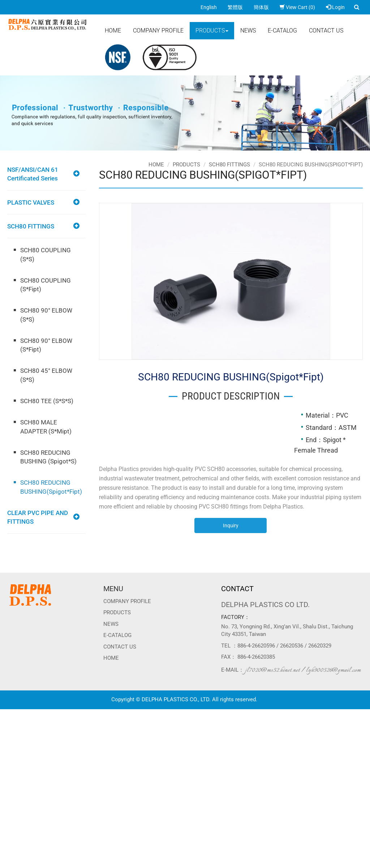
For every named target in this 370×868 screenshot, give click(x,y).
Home (113, 30)
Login (335, 7)
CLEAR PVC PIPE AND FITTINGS (38, 517)
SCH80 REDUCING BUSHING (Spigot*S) (48, 457)
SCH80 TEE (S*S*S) (47, 401)
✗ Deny (8, 734)
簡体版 (261, 7)
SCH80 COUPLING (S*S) (46, 254)
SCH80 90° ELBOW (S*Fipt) (46, 345)
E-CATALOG (282, 30)
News (248, 30)
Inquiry (231, 525)
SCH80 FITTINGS (31, 226)
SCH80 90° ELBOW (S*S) (46, 315)
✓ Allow (9, 727)
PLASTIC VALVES (31, 202)
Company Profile (158, 30)
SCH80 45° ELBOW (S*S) (46, 375)
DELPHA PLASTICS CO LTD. (265, 605)
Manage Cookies (19, 864)
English (209, 7)
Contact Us (326, 30)
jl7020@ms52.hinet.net (273, 670)
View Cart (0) (297, 7)
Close (6, 713)
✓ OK (181, 857)
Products (212, 30)
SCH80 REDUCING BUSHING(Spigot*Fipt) (51, 487)
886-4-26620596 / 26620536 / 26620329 (284, 646)
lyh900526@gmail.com (334, 670)
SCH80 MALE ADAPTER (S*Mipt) (46, 427)
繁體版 (235, 7)
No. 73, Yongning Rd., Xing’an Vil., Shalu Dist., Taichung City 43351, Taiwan (287, 630)
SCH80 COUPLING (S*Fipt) (46, 285)
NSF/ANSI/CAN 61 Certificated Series (33, 174)
